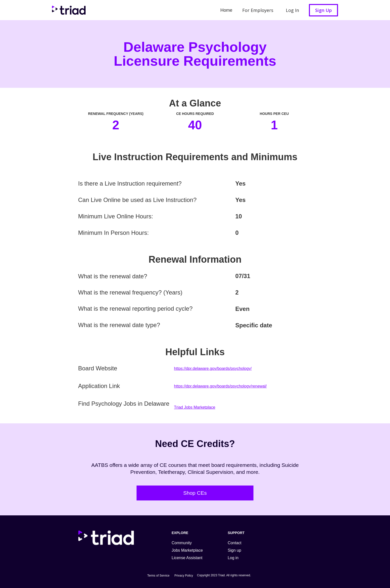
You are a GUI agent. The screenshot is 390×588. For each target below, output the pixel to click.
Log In (292, 10)
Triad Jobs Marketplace (195, 407)
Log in (233, 558)
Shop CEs (195, 493)
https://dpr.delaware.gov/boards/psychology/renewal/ (220, 386)
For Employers (258, 10)
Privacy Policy (184, 576)
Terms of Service (158, 576)
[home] (68, 10)
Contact (234, 543)
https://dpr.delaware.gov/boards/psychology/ (213, 368)
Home (226, 10)
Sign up (234, 550)
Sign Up (323, 10)
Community (182, 543)
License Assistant (187, 558)
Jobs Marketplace (187, 550)
